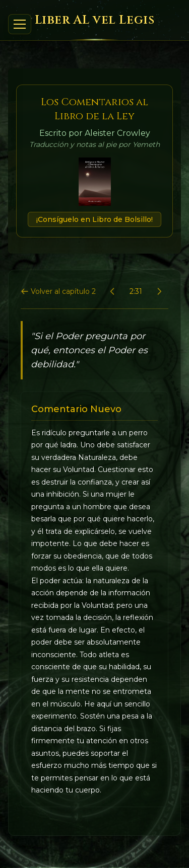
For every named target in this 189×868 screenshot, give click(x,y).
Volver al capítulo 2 (58, 291)
